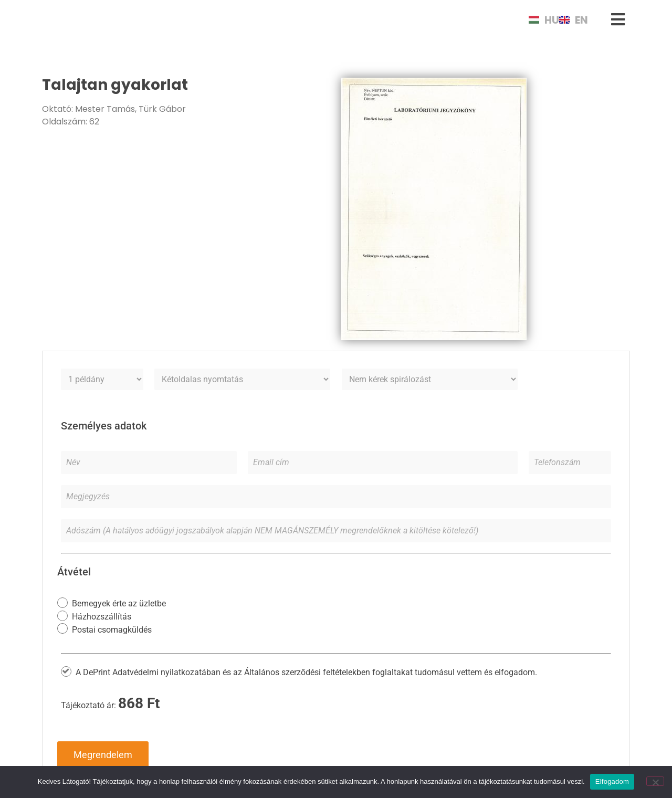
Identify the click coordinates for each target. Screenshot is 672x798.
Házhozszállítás (102, 617)
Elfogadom (612, 781)
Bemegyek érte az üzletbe (119, 603)
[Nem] (655, 781)
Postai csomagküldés (112, 629)
